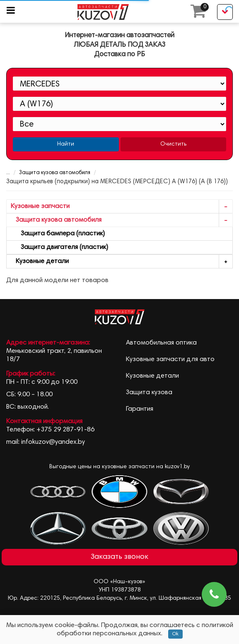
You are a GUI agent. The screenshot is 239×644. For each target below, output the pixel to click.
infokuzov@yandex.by (53, 442)
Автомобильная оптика (161, 343)
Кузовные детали (122, 262)
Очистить (173, 144)
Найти (66, 144)
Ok (175, 634)
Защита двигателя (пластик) (59, 247)
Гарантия (140, 409)
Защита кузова (149, 393)
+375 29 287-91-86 (65, 430)
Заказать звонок (119, 557)
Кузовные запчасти (122, 207)
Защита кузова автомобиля (55, 173)
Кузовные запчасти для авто (170, 359)
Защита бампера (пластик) (58, 234)
